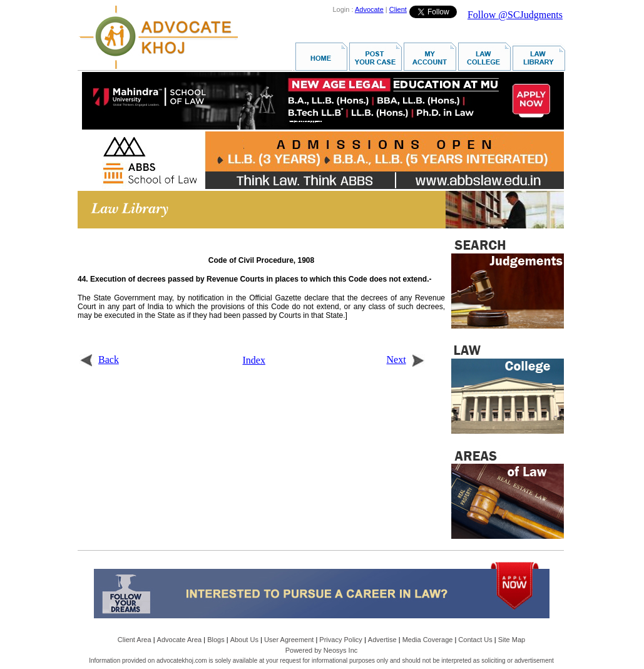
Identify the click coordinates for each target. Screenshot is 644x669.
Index (254, 360)
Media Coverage (428, 640)
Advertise (382, 640)
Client (398, 9)
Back (99, 360)
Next (406, 360)
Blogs (216, 640)
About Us (244, 640)
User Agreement (289, 640)
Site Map (512, 640)
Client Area (135, 640)
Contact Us (475, 640)
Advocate (369, 9)
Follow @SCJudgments (515, 15)
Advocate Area (180, 640)
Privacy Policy (340, 640)
